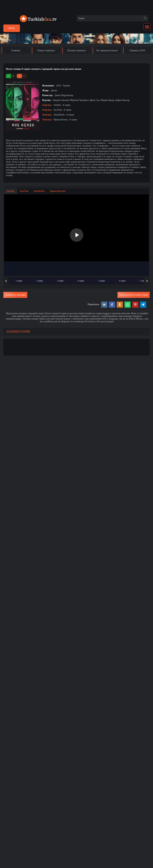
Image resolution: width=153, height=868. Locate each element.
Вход (12, 28)
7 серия (143, 281)
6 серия (122, 281)
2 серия (40, 281)
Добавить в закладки (15, 295)
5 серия (102, 281)
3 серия (60, 281)
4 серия (81, 281)
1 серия (19, 281)
